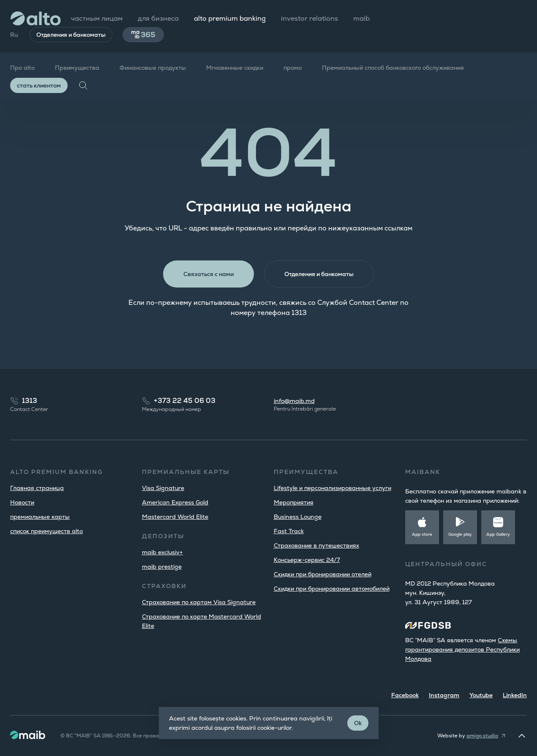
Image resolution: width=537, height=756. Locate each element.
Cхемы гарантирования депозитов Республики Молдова (462, 649)
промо (293, 68)
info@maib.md (294, 401)
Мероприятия (294, 502)
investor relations (309, 18)
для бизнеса (158, 18)
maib (361, 18)
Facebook (405, 695)
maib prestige (162, 567)
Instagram (444, 695)
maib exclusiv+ (162, 552)
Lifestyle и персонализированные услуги (333, 488)
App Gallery (498, 534)
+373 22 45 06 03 (185, 401)
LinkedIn (515, 695)
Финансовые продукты (153, 68)
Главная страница (37, 488)
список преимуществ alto (46, 531)
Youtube (481, 695)
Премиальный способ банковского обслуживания (393, 68)
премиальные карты (40, 517)
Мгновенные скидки (235, 68)
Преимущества (77, 68)
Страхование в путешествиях (316, 545)
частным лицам (97, 18)
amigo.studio (482, 736)
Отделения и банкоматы (71, 35)
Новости (22, 502)
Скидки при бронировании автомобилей (332, 589)
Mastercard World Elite (175, 517)
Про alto (22, 68)
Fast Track (289, 531)
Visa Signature (163, 488)
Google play (460, 534)
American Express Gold (175, 502)
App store (422, 534)
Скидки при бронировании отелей (323, 574)
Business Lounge (298, 517)
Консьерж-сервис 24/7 (307, 560)
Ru (14, 35)
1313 (30, 401)
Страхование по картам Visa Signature (199, 602)
